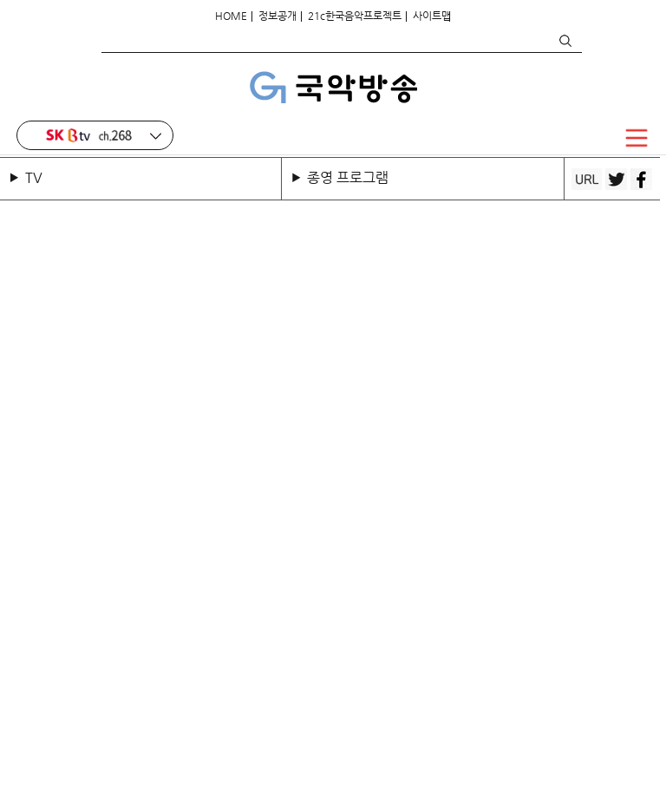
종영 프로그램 (348, 177)
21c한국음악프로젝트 (355, 16)
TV (37, 177)
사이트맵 (432, 16)
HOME (231, 16)
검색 (565, 41)
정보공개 (277, 16)
